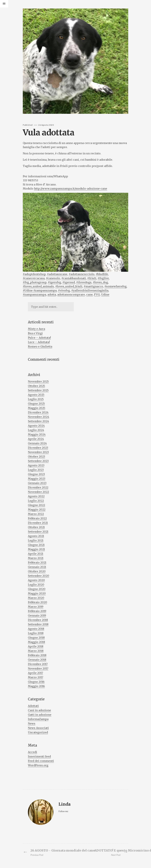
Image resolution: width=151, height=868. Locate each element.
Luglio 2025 (36, 399)
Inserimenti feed (39, 756)
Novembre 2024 (39, 417)
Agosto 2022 (36, 496)
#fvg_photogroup (35, 282)
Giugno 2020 (37, 589)
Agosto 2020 (36, 580)
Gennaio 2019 (37, 615)
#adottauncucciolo (82, 274)
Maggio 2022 (37, 509)
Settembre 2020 (39, 576)
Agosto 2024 (36, 426)
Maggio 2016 (36, 686)
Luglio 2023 (36, 470)
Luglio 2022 (36, 501)
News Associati (38, 728)
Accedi (32, 752)
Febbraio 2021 (37, 562)
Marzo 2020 (36, 598)
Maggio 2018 (36, 642)
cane (89, 294)
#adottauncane (57, 274)
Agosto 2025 (36, 395)
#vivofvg (64, 290)
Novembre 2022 (38, 492)
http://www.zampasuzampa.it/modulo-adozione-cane (71, 189)
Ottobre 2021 (36, 527)
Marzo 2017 (36, 677)
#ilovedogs (84, 282)
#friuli (92, 278)
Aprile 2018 (36, 646)
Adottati (33, 706)
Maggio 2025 (37, 408)
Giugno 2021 (36, 545)
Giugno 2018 (36, 638)
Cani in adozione (39, 710)
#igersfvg (54, 282)
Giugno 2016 (36, 682)
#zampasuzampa (34, 294)
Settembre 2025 (38, 390)
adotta (52, 294)
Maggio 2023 (37, 479)
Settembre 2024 (38, 421)
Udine (105, 294)
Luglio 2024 (36, 430)
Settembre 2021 (38, 532)
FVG (97, 294)
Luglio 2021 (36, 540)
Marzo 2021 (36, 558)
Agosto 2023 (36, 465)
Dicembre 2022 (38, 487)
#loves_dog (100, 282)
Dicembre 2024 (38, 412)
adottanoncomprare (71, 294)
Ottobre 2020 (37, 571)
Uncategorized (38, 732)
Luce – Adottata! (39, 342)
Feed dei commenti (41, 761)
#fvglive (103, 278)
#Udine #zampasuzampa (40, 290)
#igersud (69, 282)
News (32, 723)
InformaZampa (38, 719)
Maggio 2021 (36, 549)
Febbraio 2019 (37, 611)
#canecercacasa (34, 278)
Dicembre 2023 (38, 448)
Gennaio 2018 (37, 660)
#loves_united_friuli (69, 286)
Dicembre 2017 (38, 664)
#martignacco (93, 286)
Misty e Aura (36, 329)
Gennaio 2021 (37, 567)
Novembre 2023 (38, 452)
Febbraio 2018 (37, 655)
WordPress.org (38, 765)
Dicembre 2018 (38, 620)
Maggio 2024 (37, 434)
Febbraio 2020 (37, 602)
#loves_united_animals (38, 286)
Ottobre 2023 (36, 457)
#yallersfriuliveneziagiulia (90, 290)
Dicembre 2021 (38, 523)
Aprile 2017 (35, 673)
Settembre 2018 (38, 624)
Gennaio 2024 (37, 443)
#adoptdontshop (34, 274)
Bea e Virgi (35, 333)
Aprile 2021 (36, 554)
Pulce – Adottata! (39, 338)
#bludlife (102, 274)
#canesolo (53, 278)
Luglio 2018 (36, 633)
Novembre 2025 (38, 381)
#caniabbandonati (74, 278)
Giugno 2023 (36, 474)
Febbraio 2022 (37, 518)
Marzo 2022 (36, 514)
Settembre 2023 (38, 461)
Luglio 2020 (36, 585)
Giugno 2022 (36, 505)
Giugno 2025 (36, 404)
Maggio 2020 (37, 593)
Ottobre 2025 (36, 386)
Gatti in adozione (40, 715)
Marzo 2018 (36, 651)
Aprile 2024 (36, 439)
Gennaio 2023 (37, 483)
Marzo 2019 (36, 607)
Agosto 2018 (36, 629)
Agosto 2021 (36, 536)
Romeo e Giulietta (40, 346)
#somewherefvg (115, 286)
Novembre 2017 (38, 668)
